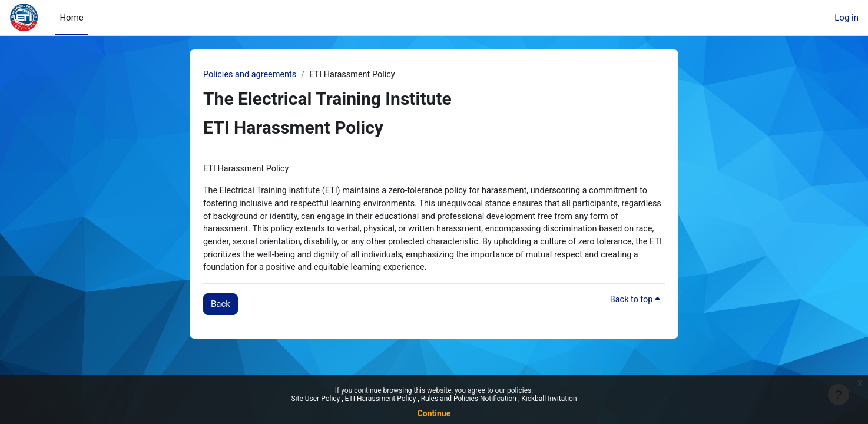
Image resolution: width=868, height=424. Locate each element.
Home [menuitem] (71, 18)
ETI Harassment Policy (382, 399)
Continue (434, 413)
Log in (847, 18)
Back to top (634, 304)
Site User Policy (316, 399)
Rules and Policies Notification (470, 399)
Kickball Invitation (549, 399)
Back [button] (221, 309)
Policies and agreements (251, 75)
